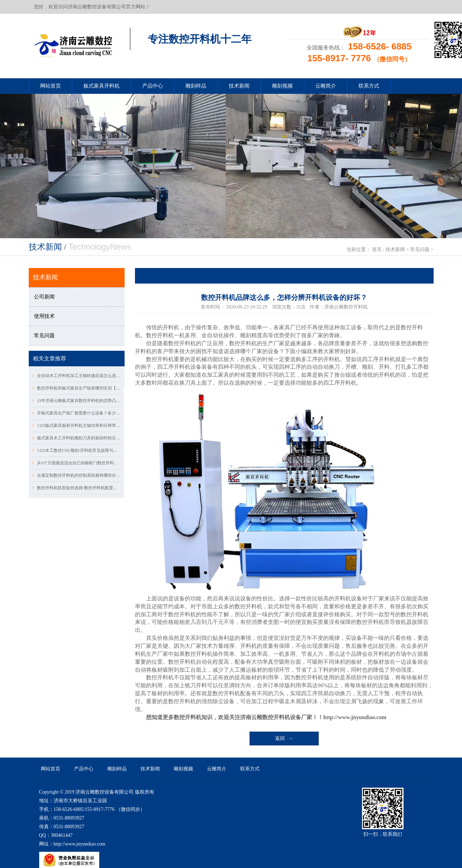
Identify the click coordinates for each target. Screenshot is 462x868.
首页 (377, 249)
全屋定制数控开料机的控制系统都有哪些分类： (77, 475)
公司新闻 (44, 297)
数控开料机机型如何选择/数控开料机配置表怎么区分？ (77, 488)
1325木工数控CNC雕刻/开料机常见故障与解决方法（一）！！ (77, 450)
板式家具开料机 (102, 86)
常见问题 (420, 249)
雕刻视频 (282, 86)
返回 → (284, 738)
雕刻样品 (196, 86)
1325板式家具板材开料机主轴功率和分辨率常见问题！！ (77, 426)
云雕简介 (326, 86)
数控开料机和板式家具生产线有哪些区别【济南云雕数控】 (77, 388)
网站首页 (51, 86)
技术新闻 (239, 86)
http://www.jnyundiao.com (355, 717)
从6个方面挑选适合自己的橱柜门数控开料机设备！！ (77, 463)
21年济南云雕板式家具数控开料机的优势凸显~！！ (77, 401)
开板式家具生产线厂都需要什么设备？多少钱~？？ (77, 413)
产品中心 (153, 86)
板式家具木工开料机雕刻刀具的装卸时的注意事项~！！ (77, 438)
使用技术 (44, 316)
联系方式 (369, 86)
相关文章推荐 (49, 359)
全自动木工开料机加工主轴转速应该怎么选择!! (77, 376)
